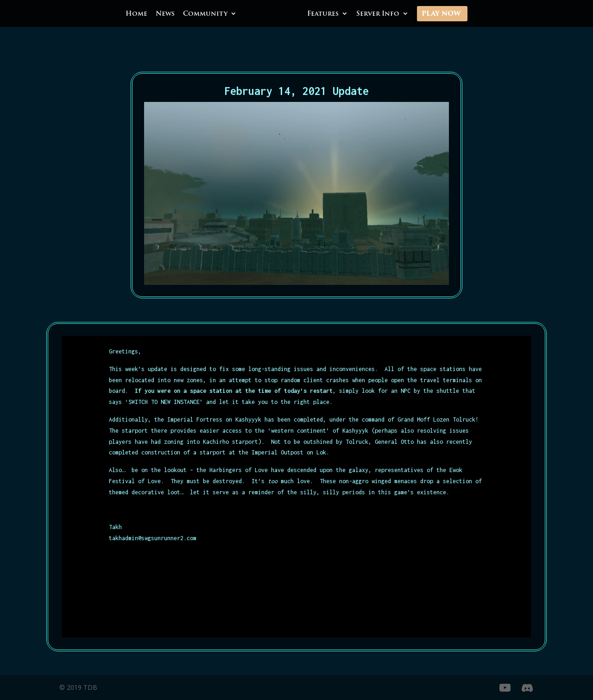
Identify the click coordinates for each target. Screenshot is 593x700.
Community (205, 14)
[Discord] (527, 688)
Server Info (378, 14)
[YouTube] (505, 688)
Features (323, 14)
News (165, 14)
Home (136, 14)
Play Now (441, 14)
